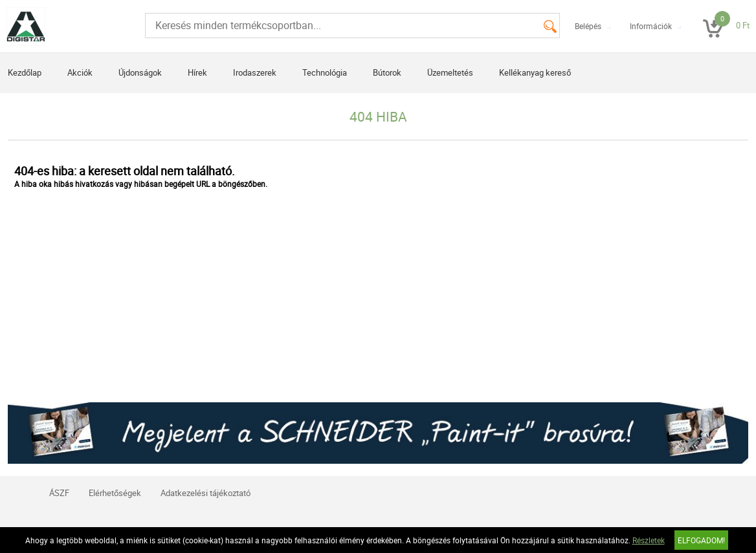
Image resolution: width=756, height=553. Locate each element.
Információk (651, 26)
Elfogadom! (701, 540)
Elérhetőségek (115, 493)
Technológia (325, 72)
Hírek (197, 72)
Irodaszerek (255, 72)
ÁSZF (59, 493)
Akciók (80, 72)
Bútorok (387, 72)
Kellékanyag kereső (535, 72)
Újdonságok (140, 72)
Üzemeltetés (450, 72)
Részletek (649, 540)
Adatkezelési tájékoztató (206, 493)
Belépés (588, 26)
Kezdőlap (25, 72)
